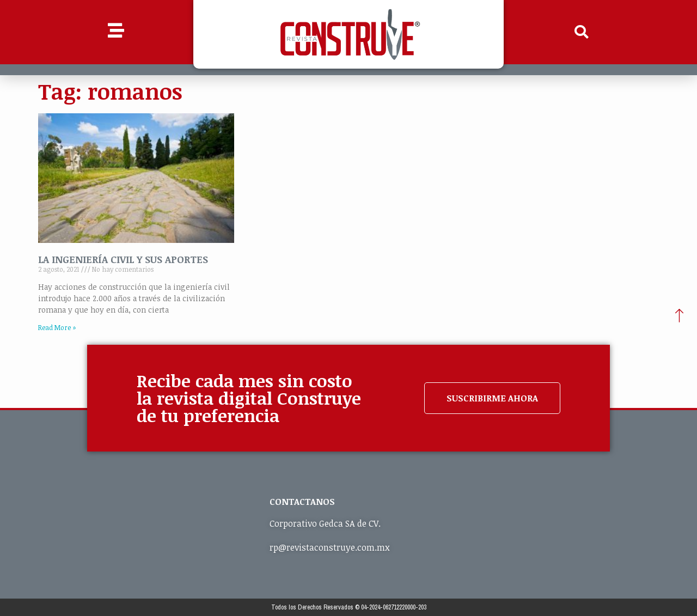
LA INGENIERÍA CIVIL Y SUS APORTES (123, 259)
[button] (582, 32)
